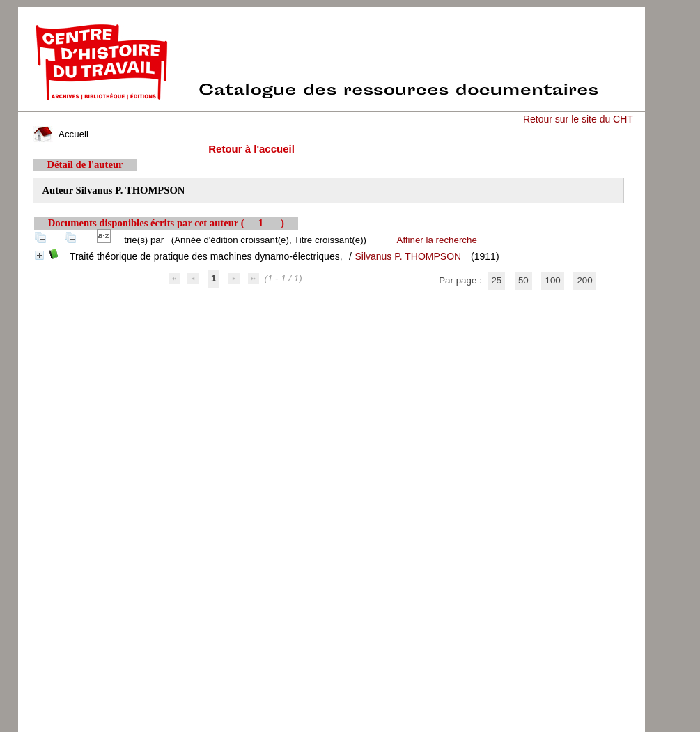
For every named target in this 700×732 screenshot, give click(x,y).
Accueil (61, 134)
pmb (333, 318)
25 (496, 280)
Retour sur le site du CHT (578, 119)
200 (584, 280)
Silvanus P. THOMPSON (408, 256)
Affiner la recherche (437, 240)
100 (552, 280)
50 (523, 280)
